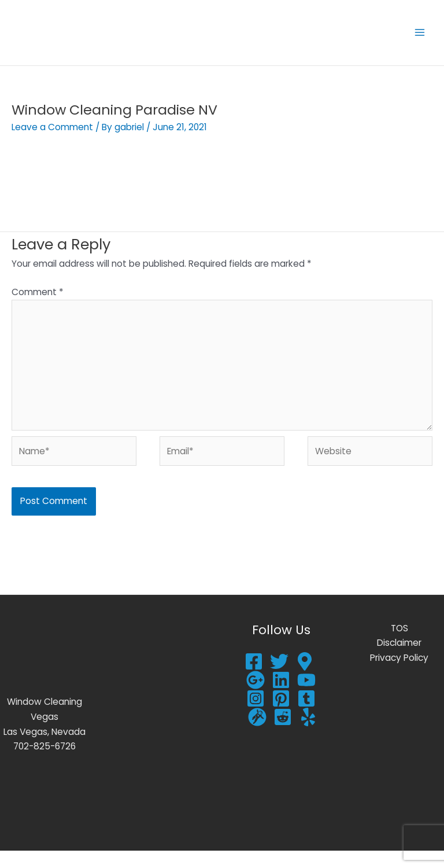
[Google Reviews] (305, 679)
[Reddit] (283, 734)
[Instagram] (256, 716)
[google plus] (256, 697)
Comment (38, 309)
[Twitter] (279, 679)
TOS (399, 646)
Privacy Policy (399, 675)
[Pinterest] (281, 716)
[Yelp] (308, 734)
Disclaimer (399, 660)
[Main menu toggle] (420, 41)
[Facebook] (254, 679)
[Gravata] (257, 734)
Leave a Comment (52, 144)
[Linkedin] (281, 697)
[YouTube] (306, 697)
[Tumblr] (306, 716)
